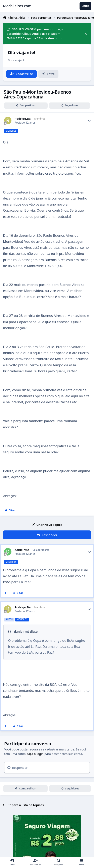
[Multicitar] (6, 593)
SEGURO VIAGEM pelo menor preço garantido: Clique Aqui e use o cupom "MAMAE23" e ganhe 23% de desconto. (35, 34)
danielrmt (22, 550)
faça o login (35, 754)
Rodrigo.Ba (23, 119)
